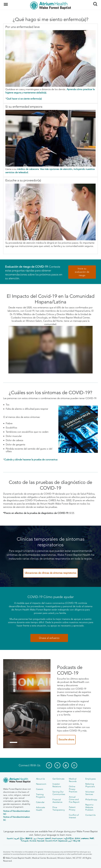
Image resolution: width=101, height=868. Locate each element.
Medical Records (73, 780)
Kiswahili (49, 841)
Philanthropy (91, 800)
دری (35, 838)
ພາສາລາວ (85, 838)
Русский (41, 841)
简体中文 (29, 838)
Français (41, 838)
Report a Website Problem (89, 807)
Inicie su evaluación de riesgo (82, 272)
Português (25, 841)
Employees (91, 779)
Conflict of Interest (74, 816)
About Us (40, 779)
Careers (40, 789)
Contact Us (90, 815)
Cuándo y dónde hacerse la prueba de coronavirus (31, 460)
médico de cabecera (28, 169)
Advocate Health (41, 809)
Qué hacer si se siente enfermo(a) (24, 99)
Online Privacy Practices (73, 789)
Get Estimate (58, 779)
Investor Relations (57, 785)
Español (10, 838)
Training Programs (41, 796)
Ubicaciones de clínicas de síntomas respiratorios (50, 573)
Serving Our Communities (59, 793)
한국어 (78, 838)
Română (33, 841)
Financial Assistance (57, 801)
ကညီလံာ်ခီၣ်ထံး (69, 838)
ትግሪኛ (55, 841)
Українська (63, 841)
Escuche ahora (66, 739)
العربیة (17, 838)
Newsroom (41, 784)
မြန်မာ (22, 838)
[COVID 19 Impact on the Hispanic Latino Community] (50, 350)
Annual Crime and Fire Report (74, 799)
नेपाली (92, 838)
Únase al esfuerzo (49, 638)
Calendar (40, 802)
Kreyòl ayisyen (57, 838)
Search (94, 3)
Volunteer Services (90, 793)
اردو (70, 841)
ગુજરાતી (48, 838)
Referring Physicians (90, 785)
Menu (6, 3)
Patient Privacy (72, 808)
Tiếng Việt (76, 841)
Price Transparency (59, 809)
